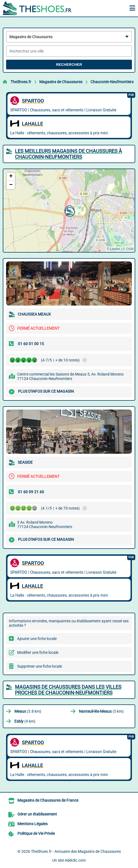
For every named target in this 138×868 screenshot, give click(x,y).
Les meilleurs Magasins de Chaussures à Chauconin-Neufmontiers (68, 154)
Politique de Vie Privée (36, 833)
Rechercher (69, 65)
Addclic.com (75, 860)
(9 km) (25, 721)
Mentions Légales (32, 824)
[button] (69, 211)
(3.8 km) (28, 711)
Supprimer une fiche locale (40, 666)
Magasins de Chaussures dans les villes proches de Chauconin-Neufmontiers (68, 690)
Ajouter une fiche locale (37, 639)
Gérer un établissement (37, 814)
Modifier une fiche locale (38, 652)
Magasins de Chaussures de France (48, 800)
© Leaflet (113, 249)
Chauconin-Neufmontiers (112, 82)
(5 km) (101, 711)
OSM (130, 249)
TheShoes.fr (21, 82)
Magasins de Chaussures (61, 82)
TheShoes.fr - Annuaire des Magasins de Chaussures (76, 851)
